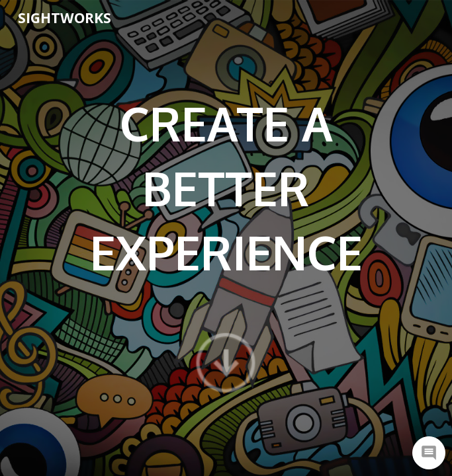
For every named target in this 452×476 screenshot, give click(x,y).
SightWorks (65, 18)
